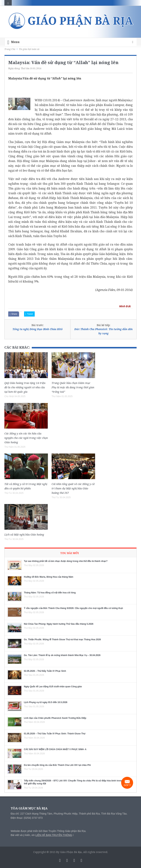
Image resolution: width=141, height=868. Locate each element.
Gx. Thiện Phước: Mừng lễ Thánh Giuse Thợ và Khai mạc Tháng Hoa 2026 (62, 640)
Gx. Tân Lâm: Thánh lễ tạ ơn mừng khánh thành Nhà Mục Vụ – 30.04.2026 (62, 655)
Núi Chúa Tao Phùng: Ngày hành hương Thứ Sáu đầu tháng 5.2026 (59, 624)
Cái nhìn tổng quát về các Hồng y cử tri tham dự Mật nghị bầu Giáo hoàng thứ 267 (73, 488)
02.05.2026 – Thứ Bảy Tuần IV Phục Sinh (45, 671)
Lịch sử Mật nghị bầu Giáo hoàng (24, 535)
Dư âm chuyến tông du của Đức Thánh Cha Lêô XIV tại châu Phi (57, 765)
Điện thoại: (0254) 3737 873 (27, 818)
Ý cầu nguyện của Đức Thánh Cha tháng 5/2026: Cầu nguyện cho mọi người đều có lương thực (73, 608)
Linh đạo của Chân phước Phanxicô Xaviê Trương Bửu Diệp (55, 718)
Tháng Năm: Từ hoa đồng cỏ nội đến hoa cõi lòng (50, 593)
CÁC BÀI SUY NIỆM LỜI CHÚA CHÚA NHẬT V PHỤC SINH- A (55, 749)
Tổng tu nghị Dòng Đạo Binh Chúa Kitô (38, 329)
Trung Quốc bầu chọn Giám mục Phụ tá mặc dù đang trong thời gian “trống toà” (73, 387)
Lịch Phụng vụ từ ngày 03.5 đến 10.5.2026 (46, 702)
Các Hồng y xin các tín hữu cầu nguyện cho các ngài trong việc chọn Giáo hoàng (26, 438)
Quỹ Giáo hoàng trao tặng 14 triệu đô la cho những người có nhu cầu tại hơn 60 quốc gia (25, 387)
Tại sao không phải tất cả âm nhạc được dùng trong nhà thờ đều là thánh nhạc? (66, 561)
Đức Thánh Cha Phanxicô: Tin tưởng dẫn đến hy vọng (103, 331)
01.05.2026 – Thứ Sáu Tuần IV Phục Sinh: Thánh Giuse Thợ (55, 734)
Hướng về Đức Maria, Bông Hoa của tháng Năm (49, 577)
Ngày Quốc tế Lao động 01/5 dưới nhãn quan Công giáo (53, 687)
